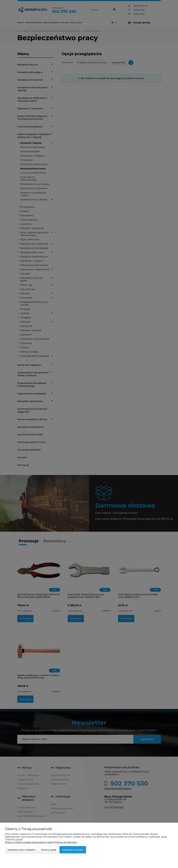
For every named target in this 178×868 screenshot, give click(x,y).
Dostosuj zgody (49, 850)
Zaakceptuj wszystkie (73, 850)
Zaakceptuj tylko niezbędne (21, 850)
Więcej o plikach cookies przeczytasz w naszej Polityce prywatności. (41, 842)
